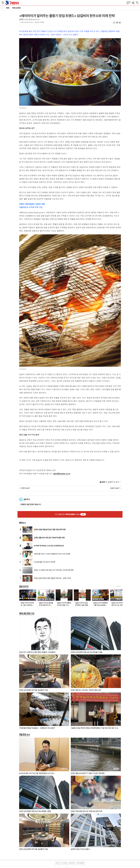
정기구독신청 (80, 863)
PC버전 (64, 863)
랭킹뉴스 (23, 523)
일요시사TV (24, 586)
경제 (8, 8)
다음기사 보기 (115, 488)
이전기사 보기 (25, 488)
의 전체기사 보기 (109, 482)
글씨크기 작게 (114, 23)
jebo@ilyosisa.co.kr (62, 474)
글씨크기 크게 (120, 23)
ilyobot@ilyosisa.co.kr (32, 19)
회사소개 (72, 863)
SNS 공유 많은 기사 (27, 613)
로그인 (58, 863)
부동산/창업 (16, 8)
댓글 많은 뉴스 (25, 734)
